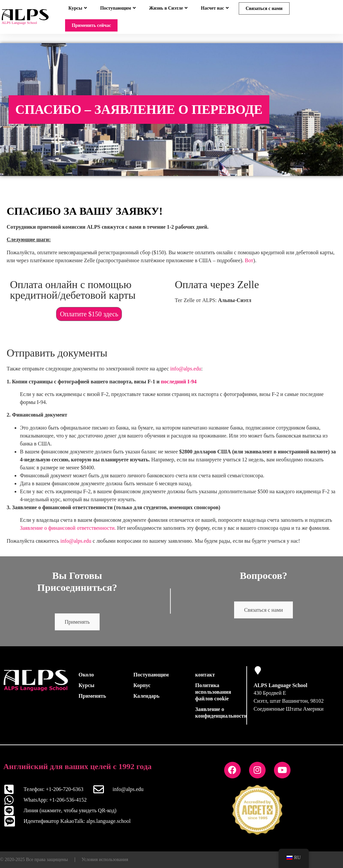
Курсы (78, 8)
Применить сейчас (91, 25)
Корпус (142, 689)
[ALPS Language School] (258, 674)
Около (86, 679)
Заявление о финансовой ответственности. (68, 532)
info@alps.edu (186, 373)
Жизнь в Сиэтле (168, 8)
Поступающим (118, 8)
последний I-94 (179, 386)
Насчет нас (215, 8)
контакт (205, 679)
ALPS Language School (281, 689)
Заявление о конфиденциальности (219, 716)
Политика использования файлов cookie (213, 696)
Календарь (146, 700)
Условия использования (105, 864)
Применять (77, 626)
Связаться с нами (264, 8)
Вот (249, 264)
